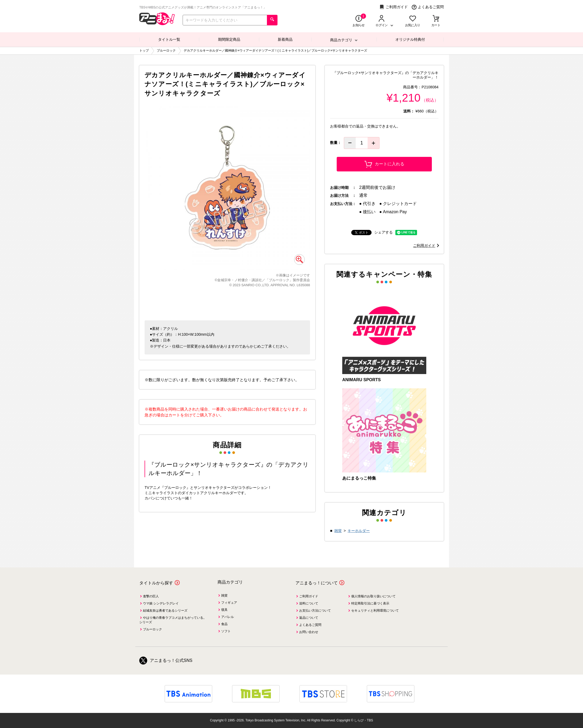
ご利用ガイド (394, 7)
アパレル (228, 617)
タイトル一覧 (169, 39)
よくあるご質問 (428, 7)
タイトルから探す (156, 583)
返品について (309, 618)
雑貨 (338, 531)
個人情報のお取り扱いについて (373, 596)
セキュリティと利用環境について (375, 611)
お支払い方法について (315, 611)
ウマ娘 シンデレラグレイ (161, 603)
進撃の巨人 (151, 596)
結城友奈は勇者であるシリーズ (165, 611)
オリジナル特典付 (410, 39)
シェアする (383, 232)
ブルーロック (152, 629)
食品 (224, 624)
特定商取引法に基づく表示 (370, 603)
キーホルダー (359, 531)
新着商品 (285, 39)
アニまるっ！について (317, 583)
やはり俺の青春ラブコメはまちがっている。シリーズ (173, 620)
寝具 (224, 610)
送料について (309, 603)
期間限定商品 (229, 39)
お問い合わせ (309, 632)
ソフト (226, 631)
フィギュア (229, 603)
